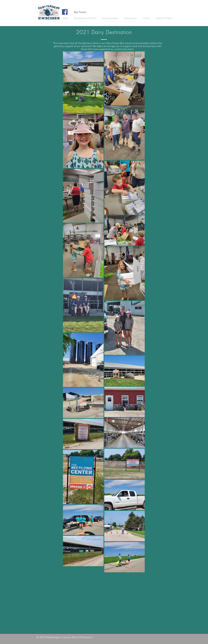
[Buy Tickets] (80, 12)
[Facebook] (65, 12)
